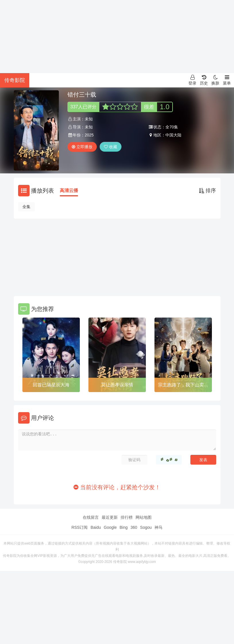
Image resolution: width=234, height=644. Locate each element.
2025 (89, 135)
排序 (207, 191)
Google (110, 527)
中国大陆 (173, 135)
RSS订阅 (80, 527)
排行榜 (127, 517)
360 (134, 527)
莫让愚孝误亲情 (117, 385)
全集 (26, 207)
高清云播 (69, 190)
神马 (158, 527)
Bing (123, 527)
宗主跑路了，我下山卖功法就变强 (183, 386)
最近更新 (110, 517)
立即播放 (82, 147)
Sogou (146, 527)
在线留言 (91, 517)
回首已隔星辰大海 (51, 385)
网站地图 (144, 517)
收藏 (111, 147)
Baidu (96, 527)
